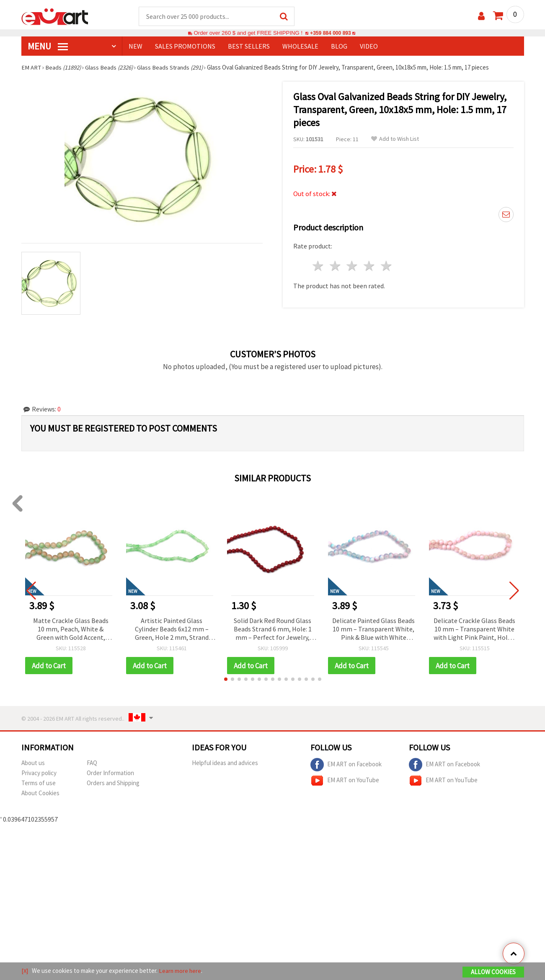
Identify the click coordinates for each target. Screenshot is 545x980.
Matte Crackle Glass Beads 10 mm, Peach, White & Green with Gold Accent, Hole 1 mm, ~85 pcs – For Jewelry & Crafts (71, 630)
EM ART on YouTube (345, 781)
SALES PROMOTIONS (185, 47)
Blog (339, 47)
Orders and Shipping (113, 784)
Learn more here (181, 971)
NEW (136, 47)
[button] (226, 680)
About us (33, 764)
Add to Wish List (395, 139)
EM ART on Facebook (346, 765)
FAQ (92, 764)
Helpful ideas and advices (225, 764)
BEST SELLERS (249, 47)
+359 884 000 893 (331, 33)
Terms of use (39, 784)
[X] (25, 971)
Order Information (110, 774)
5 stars (387, 265)
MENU (48, 47)
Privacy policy (39, 774)
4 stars (370, 265)
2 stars (335, 265)
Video (369, 47)
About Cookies (40, 794)
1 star (319, 265)
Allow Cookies (493, 972)
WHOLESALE (300, 47)
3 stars (353, 265)
